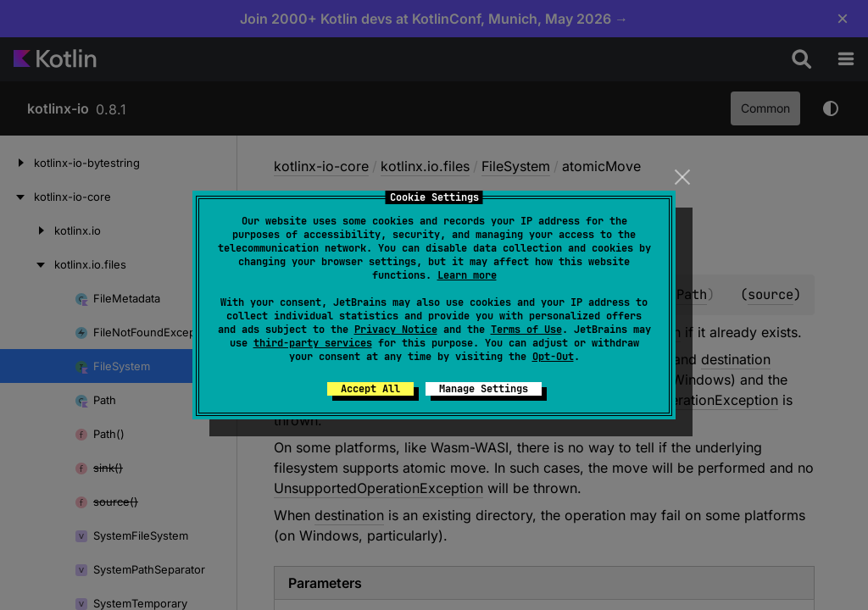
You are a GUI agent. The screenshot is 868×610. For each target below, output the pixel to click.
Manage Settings (484, 389)
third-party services (313, 343)
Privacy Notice (396, 330)
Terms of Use (526, 330)
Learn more (467, 275)
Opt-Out (553, 357)
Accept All (370, 389)
